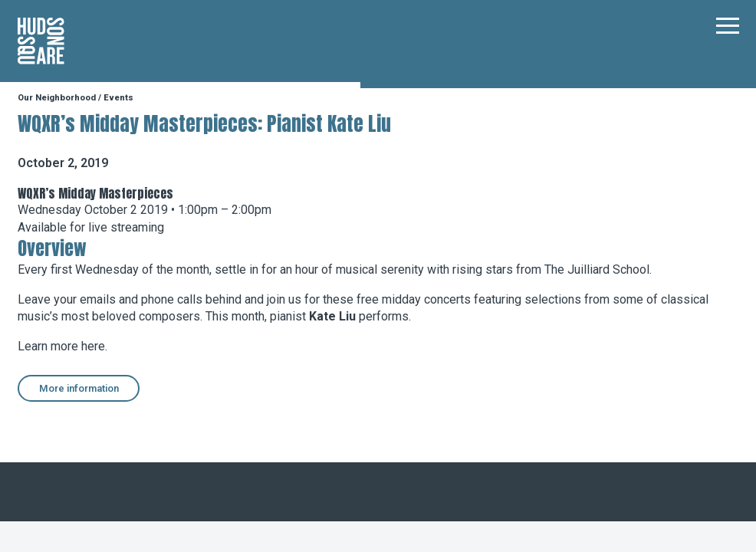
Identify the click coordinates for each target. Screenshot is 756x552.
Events (118, 98)
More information (79, 388)
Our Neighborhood (57, 98)
